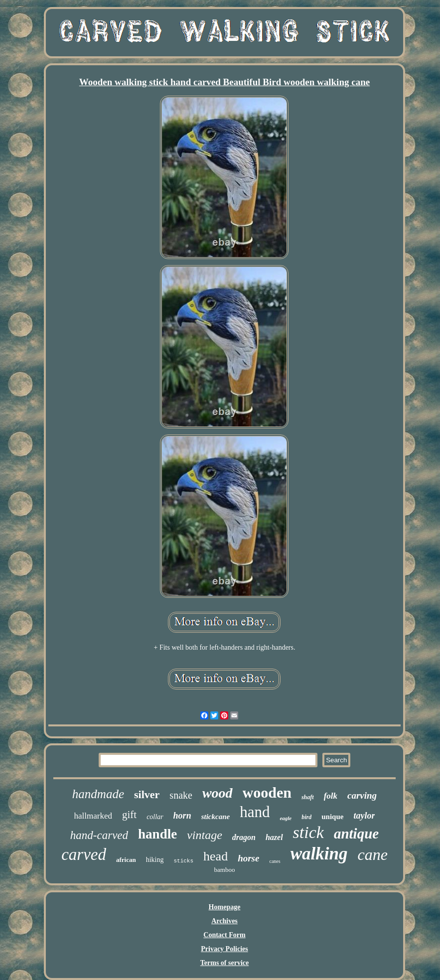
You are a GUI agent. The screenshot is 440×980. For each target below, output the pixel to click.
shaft (308, 797)
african (126, 860)
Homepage (225, 907)
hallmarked (93, 816)
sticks (183, 861)
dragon (244, 837)
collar (155, 817)
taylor (364, 816)
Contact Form (224, 935)
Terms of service (224, 963)
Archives (224, 921)
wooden (267, 792)
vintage (205, 835)
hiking (155, 860)
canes (275, 861)
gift (129, 815)
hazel (274, 837)
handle (157, 834)
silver (147, 794)
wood (218, 793)
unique (332, 817)
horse (248, 858)
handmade (98, 794)
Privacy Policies (224, 949)
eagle (286, 818)
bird (306, 817)
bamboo (225, 870)
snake (181, 795)
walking (319, 854)
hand (255, 812)
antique (356, 834)
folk (331, 796)
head (216, 856)
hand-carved (99, 835)
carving (362, 795)
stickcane (216, 817)
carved (84, 854)
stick (308, 832)
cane (372, 854)
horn (182, 816)
